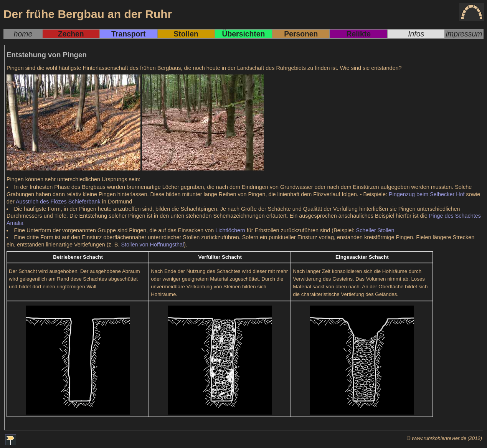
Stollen (186, 34)
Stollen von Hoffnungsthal (152, 245)
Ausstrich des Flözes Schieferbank (58, 202)
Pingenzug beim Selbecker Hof (427, 194)
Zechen (71, 34)
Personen (301, 34)
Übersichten (244, 34)
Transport (128, 34)
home (23, 34)
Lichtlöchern (230, 230)
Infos (416, 34)
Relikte (359, 34)
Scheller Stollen (375, 230)
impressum (464, 34)
